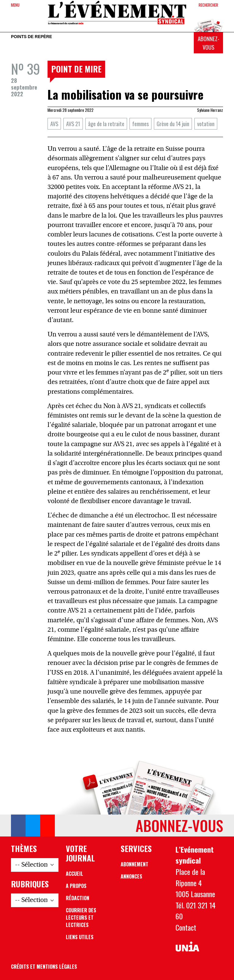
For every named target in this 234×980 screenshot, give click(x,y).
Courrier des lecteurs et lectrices (81, 918)
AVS (54, 124)
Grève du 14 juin (173, 124)
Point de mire (76, 69)
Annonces (131, 876)
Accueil (74, 874)
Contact (186, 927)
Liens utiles (80, 937)
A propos (76, 886)
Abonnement (135, 864)
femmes (140, 124)
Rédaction (78, 898)
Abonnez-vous (209, 43)
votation (206, 124)
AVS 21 (73, 124)
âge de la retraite (106, 124)
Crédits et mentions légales (44, 967)
